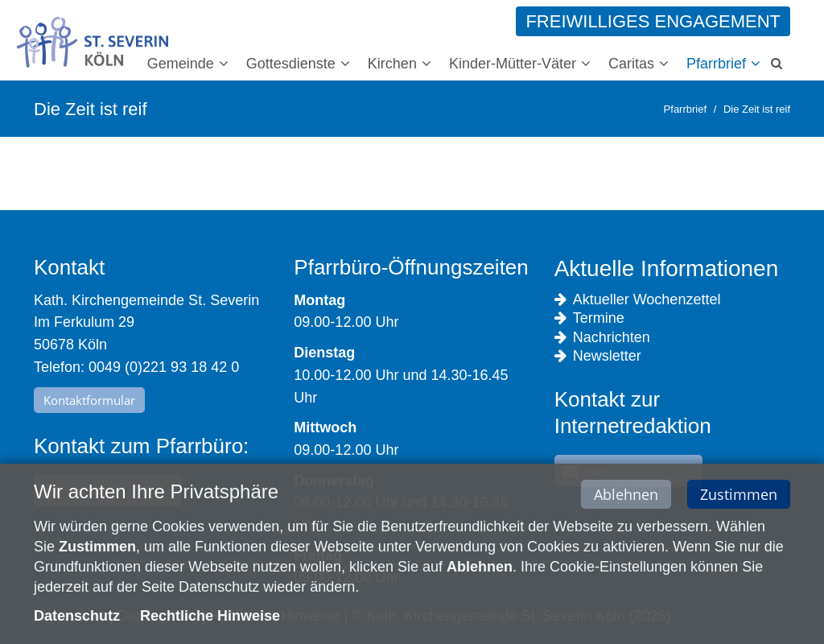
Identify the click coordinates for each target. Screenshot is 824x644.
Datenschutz (77, 618)
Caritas (631, 64)
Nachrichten (602, 338)
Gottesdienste (291, 64)
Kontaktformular (89, 400)
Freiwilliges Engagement (653, 21)
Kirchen (392, 64)
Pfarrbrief (716, 64)
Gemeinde (181, 64)
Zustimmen (739, 496)
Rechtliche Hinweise (210, 618)
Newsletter (598, 356)
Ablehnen (626, 496)
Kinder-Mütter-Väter (513, 64)
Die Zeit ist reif (757, 109)
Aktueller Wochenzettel (638, 300)
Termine (589, 318)
